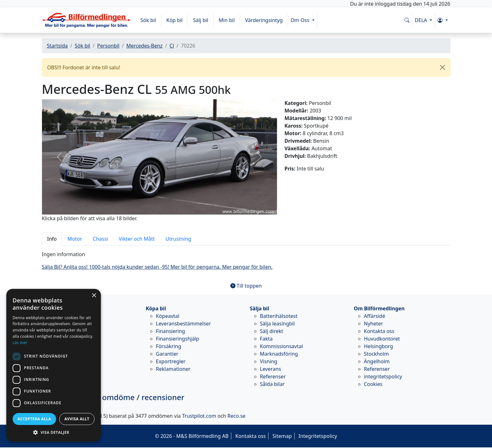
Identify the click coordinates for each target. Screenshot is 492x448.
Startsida (58, 46)
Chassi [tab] (100, 239)
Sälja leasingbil (278, 324)
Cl (172, 46)
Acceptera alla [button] (35, 419)
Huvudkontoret (382, 339)
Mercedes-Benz (145, 46)
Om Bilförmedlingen (379, 308)
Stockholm (376, 354)
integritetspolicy (383, 376)
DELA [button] (422, 20)
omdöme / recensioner (113, 397)
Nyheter (374, 324)
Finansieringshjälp (178, 339)
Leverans (271, 369)
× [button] (94, 296)
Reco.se (237, 416)
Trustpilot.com (199, 416)
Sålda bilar (272, 384)
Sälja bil (260, 308)
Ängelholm (377, 361)
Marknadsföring (279, 354)
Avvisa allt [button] (77, 419)
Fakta (266, 339)
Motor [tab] (75, 239)
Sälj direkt (272, 331)
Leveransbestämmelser (184, 324)
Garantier (167, 354)
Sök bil (148, 20)
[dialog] (54, 365)
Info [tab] (52, 239)
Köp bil (175, 20)
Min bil (227, 20)
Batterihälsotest (279, 316)
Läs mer (20, 343)
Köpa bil (156, 308)
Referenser (273, 376)
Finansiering (171, 331)
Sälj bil (200, 20)
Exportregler (171, 361)
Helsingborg (379, 346)
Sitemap (282, 436)
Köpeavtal (168, 316)
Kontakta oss (379, 331)
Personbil (108, 46)
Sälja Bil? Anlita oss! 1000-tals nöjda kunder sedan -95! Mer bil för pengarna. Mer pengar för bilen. (157, 267)
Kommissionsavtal (281, 346)
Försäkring (169, 346)
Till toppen (246, 286)
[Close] (443, 67)
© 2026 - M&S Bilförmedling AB (192, 436)
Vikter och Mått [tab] (137, 239)
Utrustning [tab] (178, 239)
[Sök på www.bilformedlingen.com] (407, 20)
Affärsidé (375, 316)
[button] (443, 20)
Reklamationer (173, 369)
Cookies (373, 384)
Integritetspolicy (318, 436)
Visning (269, 361)
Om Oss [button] (301, 20)
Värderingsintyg (264, 20)
